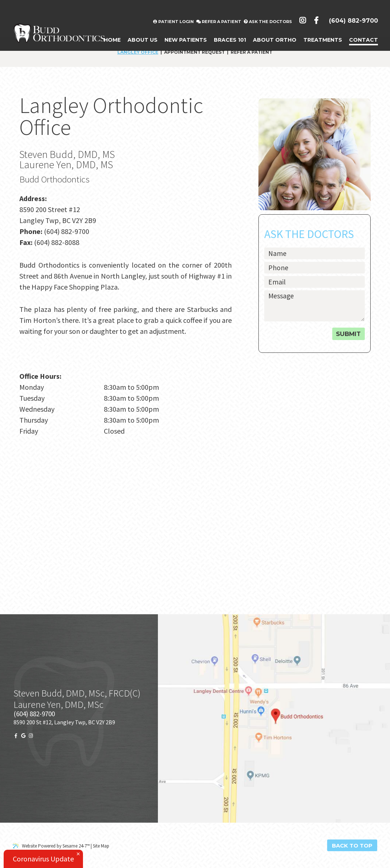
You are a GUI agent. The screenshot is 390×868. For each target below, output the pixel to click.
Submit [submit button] (348, 334)
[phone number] (314, 268)
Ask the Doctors (268, 8)
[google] (23, 736)
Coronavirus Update (43, 859)
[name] (314, 253)
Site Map (101, 846)
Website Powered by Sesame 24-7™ (51, 846)
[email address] (314, 282)
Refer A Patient (219, 8)
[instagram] (31, 736)
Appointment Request (194, 52)
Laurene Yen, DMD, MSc (58, 704)
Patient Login (173, 8)
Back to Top (352, 846)
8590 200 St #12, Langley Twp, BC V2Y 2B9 (64, 722)
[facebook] (16, 736)
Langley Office (138, 52)
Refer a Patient (251, 52)
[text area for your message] (314, 306)
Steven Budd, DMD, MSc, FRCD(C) (77, 693)
